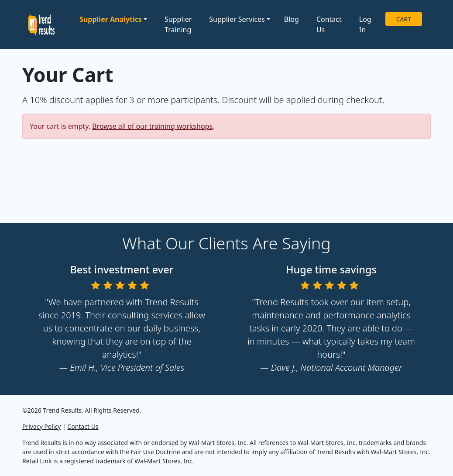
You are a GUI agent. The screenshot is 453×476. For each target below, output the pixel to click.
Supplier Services (237, 19)
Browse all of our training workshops (152, 126)
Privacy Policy (41, 426)
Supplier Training (178, 24)
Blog (292, 19)
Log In (365, 24)
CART (404, 19)
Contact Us (329, 24)
